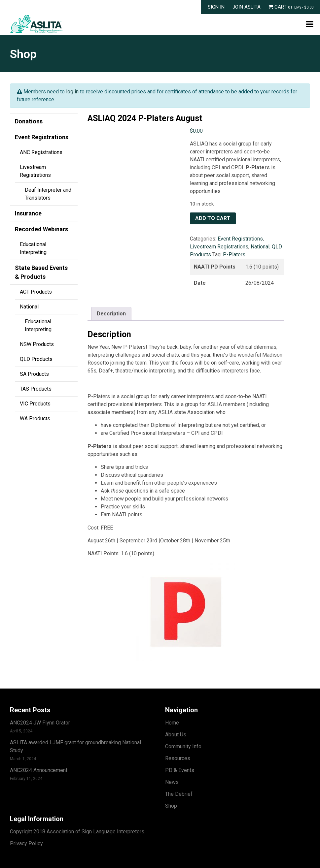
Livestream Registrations (35, 171)
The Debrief (179, 794)
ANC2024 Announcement (39, 770)
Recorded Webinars (41, 229)
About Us (176, 735)
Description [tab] (111, 314)
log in (72, 92)
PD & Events (180, 770)
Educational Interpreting (33, 248)
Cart (291, 7)
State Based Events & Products (41, 272)
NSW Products (37, 344)
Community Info (183, 746)
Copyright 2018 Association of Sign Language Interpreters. (78, 832)
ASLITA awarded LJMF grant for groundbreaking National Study (75, 746)
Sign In (216, 7)
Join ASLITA (247, 7)
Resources (178, 758)
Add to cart (213, 218)
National (29, 307)
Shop (171, 806)
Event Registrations (42, 137)
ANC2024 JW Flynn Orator (40, 723)
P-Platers (234, 255)
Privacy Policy (26, 843)
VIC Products (35, 404)
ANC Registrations (41, 152)
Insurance (28, 213)
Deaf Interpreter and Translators (48, 194)
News (172, 782)
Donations (29, 121)
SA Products (34, 374)
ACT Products (36, 292)
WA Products (35, 418)
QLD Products (36, 359)
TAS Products (36, 389)
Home (172, 723)
